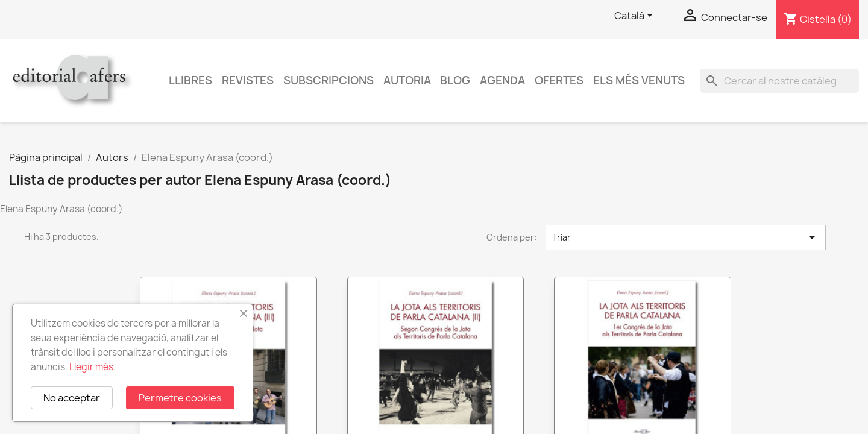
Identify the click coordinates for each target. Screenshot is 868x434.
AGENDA (502, 80)
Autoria (407, 80)
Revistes (248, 80)
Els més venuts (639, 80)
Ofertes (559, 80)
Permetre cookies (180, 398)
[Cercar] (779, 81)
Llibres (190, 80)
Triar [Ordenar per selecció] (686, 237)
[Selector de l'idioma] (636, 16)
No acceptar (72, 398)
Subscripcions (329, 80)
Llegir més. (93, 367)
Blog (455, 80)
